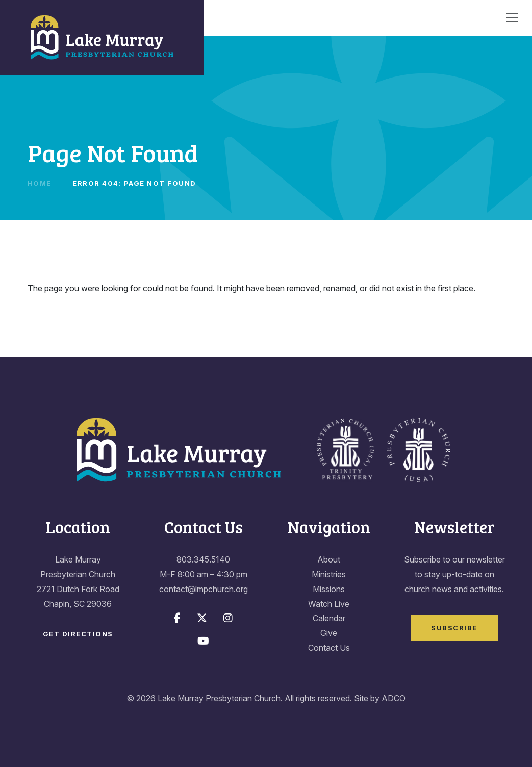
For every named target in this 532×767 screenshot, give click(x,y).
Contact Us (329, 648)
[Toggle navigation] (512, 18)
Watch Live (329, 604)
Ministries (329, 574)
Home (40, 183)
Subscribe (454, 628)
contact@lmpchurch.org (204, 589)
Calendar (329, 618)
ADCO (394, 698)
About (329, 559)
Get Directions (78, 634)
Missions (329, 589)
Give (329, 633)
